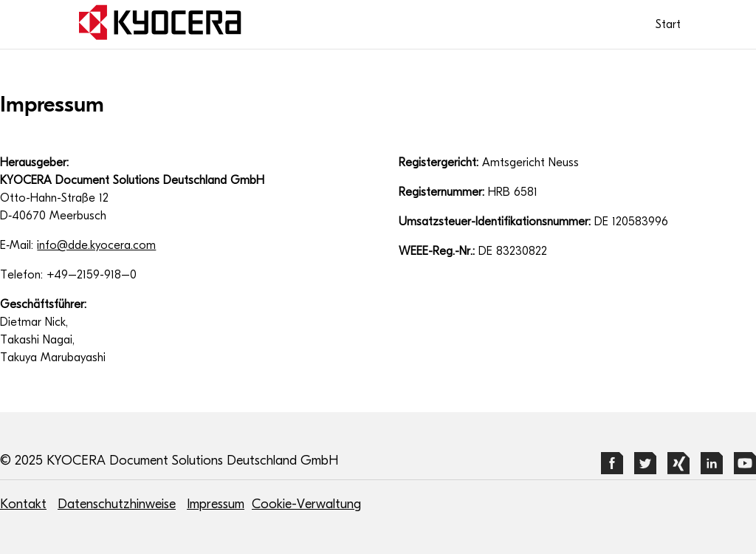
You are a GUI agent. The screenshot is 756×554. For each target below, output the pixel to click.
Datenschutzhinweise (117, 504)
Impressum (216, 504)
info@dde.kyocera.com (96, 245)
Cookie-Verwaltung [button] (306, 504)
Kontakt (23, 504)
